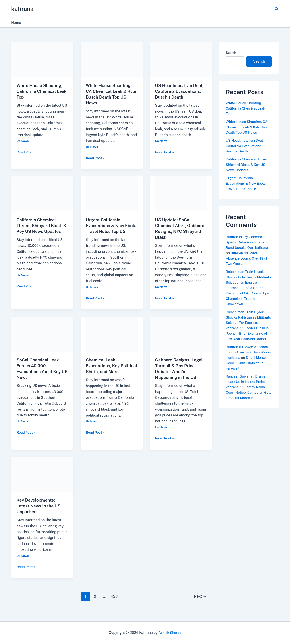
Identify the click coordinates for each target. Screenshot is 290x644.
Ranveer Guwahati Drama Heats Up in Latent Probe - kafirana (247, 387)
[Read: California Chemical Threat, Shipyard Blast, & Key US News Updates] (42, 194)
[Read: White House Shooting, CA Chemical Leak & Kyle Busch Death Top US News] (112, 59)
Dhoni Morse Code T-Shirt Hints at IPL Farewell (249, 368)
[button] (277, 9)
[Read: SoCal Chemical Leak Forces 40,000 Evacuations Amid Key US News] (42, 340)
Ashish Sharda (170, 633)
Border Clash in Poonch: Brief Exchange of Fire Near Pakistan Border (249, 339)
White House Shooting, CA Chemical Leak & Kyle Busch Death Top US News (248, 127)
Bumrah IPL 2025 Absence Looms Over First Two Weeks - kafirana (248, 358)
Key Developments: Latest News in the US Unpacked (39, 512)
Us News (23, 141)
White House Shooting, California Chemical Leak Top (40, 91)
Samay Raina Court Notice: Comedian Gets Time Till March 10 (246, 398)
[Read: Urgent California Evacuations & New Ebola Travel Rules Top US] (112, 194)
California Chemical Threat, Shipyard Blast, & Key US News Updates (42, 226)
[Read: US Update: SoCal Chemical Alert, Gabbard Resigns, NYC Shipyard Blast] (181, 194)
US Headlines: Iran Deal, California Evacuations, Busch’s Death (180, 91)
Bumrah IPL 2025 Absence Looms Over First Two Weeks (247, 258)
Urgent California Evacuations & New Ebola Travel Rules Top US (247, 183)
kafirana (22, 9)
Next (200, 602)
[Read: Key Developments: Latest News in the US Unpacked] (42, 480)
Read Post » (26, 152)
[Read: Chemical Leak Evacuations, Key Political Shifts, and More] (112, 340)
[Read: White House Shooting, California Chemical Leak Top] (42, 59)
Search (231, 53)
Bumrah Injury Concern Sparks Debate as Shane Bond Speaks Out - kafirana (248, 242)
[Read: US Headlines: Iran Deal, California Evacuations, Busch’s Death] (181, 59)
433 (114, 602)
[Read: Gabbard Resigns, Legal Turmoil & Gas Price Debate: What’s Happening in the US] (181, 340)
